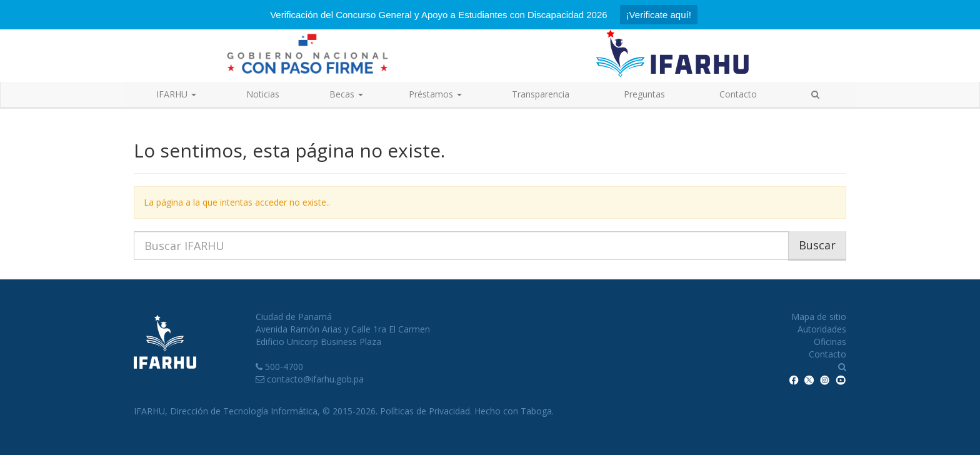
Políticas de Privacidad (425, 411)
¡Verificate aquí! (659, 15)
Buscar (817, 245)
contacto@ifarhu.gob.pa (315, 379)
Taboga (536, 411)
